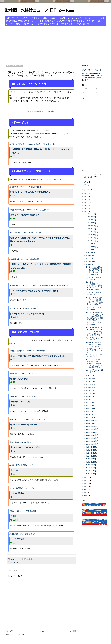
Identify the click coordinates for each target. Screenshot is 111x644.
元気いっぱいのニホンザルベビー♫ (26, 447)
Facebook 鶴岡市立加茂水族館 (37, 210)
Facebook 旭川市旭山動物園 (35, 351)
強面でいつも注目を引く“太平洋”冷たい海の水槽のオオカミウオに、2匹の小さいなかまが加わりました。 (41, 240)
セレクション (17, 562)
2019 (86, 478)
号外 (85, 185)
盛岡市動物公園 (15, 187)
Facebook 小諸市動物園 (30, 259)
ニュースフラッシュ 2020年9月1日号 (94, 339)
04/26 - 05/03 (90, 426)
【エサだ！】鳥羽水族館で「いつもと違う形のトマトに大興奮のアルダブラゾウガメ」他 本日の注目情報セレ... (94, 301)
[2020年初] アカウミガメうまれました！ (28, 314)
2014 (86, 493)
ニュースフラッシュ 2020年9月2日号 (94, 324)
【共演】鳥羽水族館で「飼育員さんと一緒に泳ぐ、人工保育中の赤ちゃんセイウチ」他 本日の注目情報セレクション (94, 347)
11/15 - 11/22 (90, 232)
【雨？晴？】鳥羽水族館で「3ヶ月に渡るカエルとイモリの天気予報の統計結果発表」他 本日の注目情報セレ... (94, 316)
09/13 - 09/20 (90, 259)
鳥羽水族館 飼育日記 (28, 534)
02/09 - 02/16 (90, 459)
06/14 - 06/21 (90, 405)
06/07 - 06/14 (90, 408)
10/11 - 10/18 (90, 247)
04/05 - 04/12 (90, 435)
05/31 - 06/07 (90, 411)
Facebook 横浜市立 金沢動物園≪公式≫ (41, 144)
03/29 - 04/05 (90, 438)
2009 (86, 495)
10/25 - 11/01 (90, 241)
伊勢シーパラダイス (17, 511)
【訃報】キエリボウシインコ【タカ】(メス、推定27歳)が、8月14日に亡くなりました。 (41, 266)
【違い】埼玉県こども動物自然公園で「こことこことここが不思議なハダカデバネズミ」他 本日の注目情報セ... (94, 286)
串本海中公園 (14, 308)
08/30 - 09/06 (90, 264)
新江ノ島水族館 (15, 233)
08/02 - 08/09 (90, 384)
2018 (86, 481)
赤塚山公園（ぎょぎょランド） (21, 286)
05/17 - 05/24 (90, 417)
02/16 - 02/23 (90, 456)
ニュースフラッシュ (90, 174)
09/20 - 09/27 (90, 255)
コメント (87, 92)
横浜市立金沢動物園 (17, 144)
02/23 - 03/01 (90, 453)
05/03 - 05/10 (90, 423)
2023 (86, 202)
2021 (86, 208)
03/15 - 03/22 (90, 444)
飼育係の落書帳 (32, 511)
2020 (86, 211)
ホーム (41, 631)
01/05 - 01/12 (90, 474)
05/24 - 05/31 (90, 414)
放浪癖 (13, 516)
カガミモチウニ (17, 539)
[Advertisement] (46, 45)
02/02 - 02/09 (90, 462)
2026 (86, 193)
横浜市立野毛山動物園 (18, 465)
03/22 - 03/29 (90, 441)
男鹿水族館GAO (15, 374)
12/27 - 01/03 (90, 214)
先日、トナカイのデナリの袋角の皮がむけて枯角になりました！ (39, 356)
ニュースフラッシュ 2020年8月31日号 (94, 356)
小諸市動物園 (14, 259)
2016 (86, 487)
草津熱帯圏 (14, 442)
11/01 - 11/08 (90, 238)
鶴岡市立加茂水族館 (17, 210)
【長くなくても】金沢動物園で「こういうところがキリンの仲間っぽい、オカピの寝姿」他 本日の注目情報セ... (94, 363)
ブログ (30, 465)
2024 (86, 199)
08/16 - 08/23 (90, 378)
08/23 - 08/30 (90, 376)
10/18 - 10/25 (90, 244)
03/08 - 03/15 (90, 447)
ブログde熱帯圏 (25, 442)
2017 (86, 484)
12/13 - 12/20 (90, 220)
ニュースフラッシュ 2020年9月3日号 (94, 309)
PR (85, 179)
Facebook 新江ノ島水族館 (32, 233)
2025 (86, 196)
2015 (86, 489)
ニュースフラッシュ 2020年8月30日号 (94, 371)
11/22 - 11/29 (90, 229)
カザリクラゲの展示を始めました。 (26, 215)
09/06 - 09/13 (90, 261)
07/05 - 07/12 (90, 396)
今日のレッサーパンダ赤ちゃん (24, 425)
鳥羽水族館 (14, 534)
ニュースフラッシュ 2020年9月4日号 (94, 293)
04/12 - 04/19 (90, 432)
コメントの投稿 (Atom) (18, 635)
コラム (86, 182)
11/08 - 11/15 (90, 235)
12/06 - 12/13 (90, 223)
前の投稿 (73, 631)
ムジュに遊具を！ (18, 493)
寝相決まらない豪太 (19, 379)
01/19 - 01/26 (90, 468)
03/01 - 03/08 (90, 450)
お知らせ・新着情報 (29, 308)
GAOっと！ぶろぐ (30, 374)
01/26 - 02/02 (90, 465)
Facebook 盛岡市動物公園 (32, 187)
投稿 (85, 89)
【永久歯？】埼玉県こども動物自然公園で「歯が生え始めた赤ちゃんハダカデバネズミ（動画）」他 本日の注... (94, 331)
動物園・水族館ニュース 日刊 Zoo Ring (40, 10)
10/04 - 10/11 (90, 250)
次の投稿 (9, 631)
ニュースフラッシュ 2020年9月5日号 (94, 278)
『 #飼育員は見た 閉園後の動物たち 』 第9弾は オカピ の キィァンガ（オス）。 (41, 151)
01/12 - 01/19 (90, 471)
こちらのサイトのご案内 (91, 70)
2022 (86, 205)
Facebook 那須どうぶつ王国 (35, 419)
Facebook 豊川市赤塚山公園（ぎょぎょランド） (52, 286)
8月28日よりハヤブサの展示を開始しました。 (31, 192)
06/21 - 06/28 (90, 402)
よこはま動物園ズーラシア (19, 488)
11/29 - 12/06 (90, 226)
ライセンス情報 (49, 111)
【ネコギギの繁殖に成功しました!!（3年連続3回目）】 (35, 291)
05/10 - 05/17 (90, 420)
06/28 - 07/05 (90, 399)
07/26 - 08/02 (90, 387)
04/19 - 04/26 (90, 429)
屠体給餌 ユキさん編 (20, 402)
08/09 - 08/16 (90, 382)
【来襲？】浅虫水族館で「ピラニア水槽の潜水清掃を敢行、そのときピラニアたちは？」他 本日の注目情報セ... (94, 271)
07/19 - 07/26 (90, 390)
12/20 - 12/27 (90, 217)
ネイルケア (15, 470)
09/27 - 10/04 (90, 253)
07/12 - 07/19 (90, 393)
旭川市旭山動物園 (16, 351)
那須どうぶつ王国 (16, 419)
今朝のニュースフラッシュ (19, 92)
